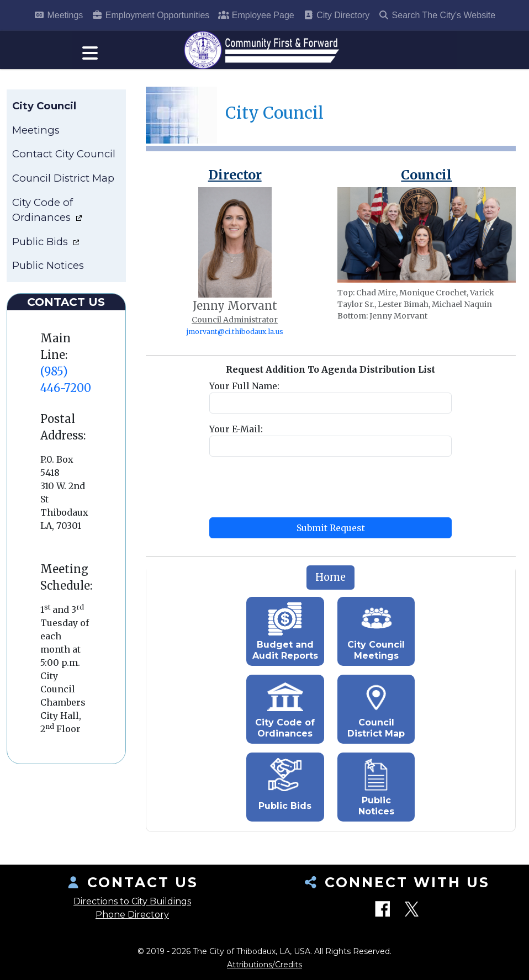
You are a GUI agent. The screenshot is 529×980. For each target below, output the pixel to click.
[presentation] (293, 493)
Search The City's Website (437, 15)
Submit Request (331, 534)
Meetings (58, 15)
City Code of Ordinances (43, 216)
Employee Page (256, 15)
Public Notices (48, 271)
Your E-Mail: (236, 435)
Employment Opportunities (150, 15)
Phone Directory (132, 915)
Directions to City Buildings (132, 901)
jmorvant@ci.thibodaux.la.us (235, 338)
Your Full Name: (244, 392)
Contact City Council (64, 160)
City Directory (336, 15)
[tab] (330, 584)
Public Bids (41, 248)
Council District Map (63, 184)
